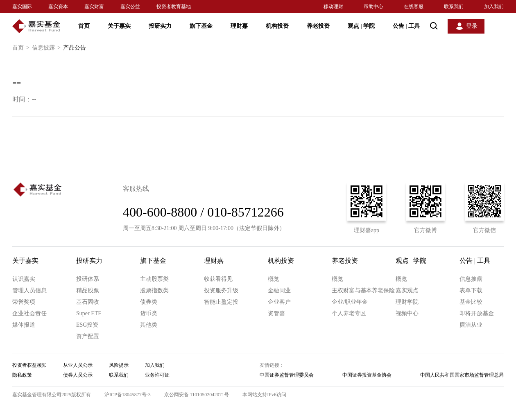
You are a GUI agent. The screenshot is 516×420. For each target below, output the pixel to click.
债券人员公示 (78, 375)
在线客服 (414, 7)
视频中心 (407, 313)
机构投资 (277, 26)
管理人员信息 (29, 290)
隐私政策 (22, 375)
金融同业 (279, 290)
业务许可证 (157, 375)
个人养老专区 (349, 313)
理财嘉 (239, 26)
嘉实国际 (22, 7)
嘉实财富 (94, 7)
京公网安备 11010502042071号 (197, 395)
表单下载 (471, 290)
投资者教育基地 (174, 7)
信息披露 (48, 48)
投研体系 (88, 279)
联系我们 (454, 7)
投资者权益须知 (29, 365)
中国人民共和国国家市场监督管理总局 (462, 375)
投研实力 (160, 26)
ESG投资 (87, 325)
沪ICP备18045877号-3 (128, 395)
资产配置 (88, 336)
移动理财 (333, 7)
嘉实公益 (130, 7)
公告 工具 (406, 26)
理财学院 (407, 302)
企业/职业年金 (350, 302)
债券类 (149, 302)
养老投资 (318, 26)
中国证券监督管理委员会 (287, 375)
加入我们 (494, 7)
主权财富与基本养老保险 (363, 290)
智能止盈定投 (221, 302)
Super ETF (89, 313)
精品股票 (88, 290)
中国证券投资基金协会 (367, 375)
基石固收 (88, 302)
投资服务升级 (221, 290)
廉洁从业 (471, 325)
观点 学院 (361, 26)
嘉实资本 (58, 7)
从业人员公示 (78, 365)
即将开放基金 (477, 313)
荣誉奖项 (24, 302)
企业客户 (279, 302)
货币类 (149, 313)
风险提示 (119, 365)
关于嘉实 (119, 26)
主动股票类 (154, 279)
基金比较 (471, 302)
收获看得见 (218, 279)
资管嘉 (276, 313)
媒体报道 (24, 325)
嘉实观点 (407, 290)
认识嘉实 (24, 279)
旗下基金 (201, 26)
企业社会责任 (29, 313)
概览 (274, 279)
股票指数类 (154, 290)
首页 (84, 26)
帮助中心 (373, 7)
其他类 (149, 325)
